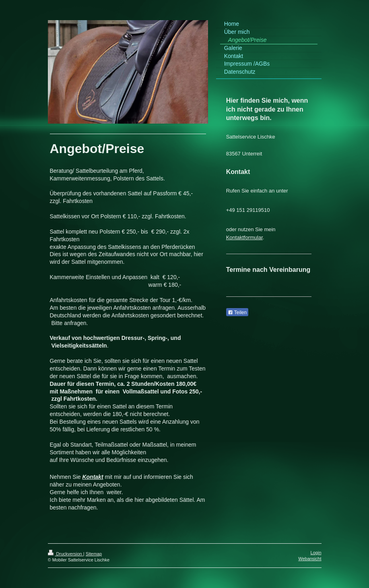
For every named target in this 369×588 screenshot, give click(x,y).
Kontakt (93, 477)
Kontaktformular (244, 237)
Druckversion (66, 554)
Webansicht (310, 559)
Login (316, 553)
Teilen (237, 313)
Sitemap (94, 554)
